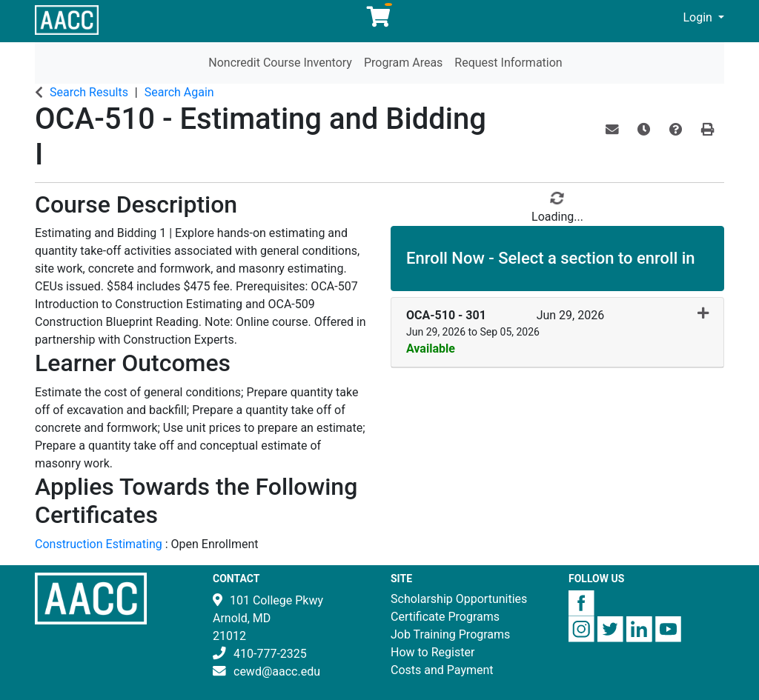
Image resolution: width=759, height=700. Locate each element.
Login (699, 17)
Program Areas (403, 63)
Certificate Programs (445, 617)
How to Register (432, 652)
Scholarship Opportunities (459, 599)
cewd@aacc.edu (277, 671)
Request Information (508, 63)
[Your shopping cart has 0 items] (379, 20)
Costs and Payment (442, 670)
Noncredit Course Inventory (280, 63)
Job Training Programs (450, 634)
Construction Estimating (100, 544)
